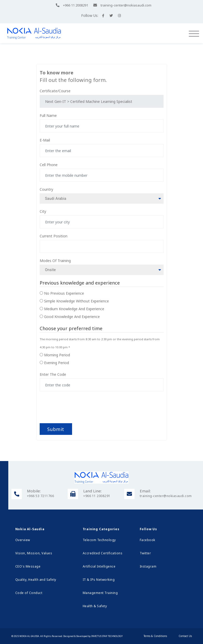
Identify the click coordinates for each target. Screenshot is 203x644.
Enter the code (53, 374)
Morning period (57, 355)
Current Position (54, 236)
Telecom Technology (99, 540)
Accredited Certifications (103, 553)
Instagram (148, 566)
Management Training (100, 593)
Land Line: (92, 491)
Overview (23, 540)
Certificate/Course (55, 91)
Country (46, 189)
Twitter (145, 553)
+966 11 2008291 (76, 5)
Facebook (148, 540)
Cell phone (49, 165)
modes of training (55, 261)
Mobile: (34, 491)
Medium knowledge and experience (74, 309)
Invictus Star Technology (107, 636)
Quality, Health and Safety (36, 580)
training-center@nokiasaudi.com (126, 5)
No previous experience (64, 293)
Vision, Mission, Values (34, 553)
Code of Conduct (29, 593)
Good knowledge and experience (72, 317)
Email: (145, 491)
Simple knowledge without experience (76, 301)
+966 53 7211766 (41, 496)
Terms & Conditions (155, 636)
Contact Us (185, 636)
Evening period (57, 363)
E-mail (45, 140)
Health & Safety (95, 606)
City (43, 211)
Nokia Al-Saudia (29, 636)
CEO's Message (28, 566)
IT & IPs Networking (99, 580)
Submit (56, 429)
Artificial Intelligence (99, 566)
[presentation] (83, 405)
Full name (48, 115)
